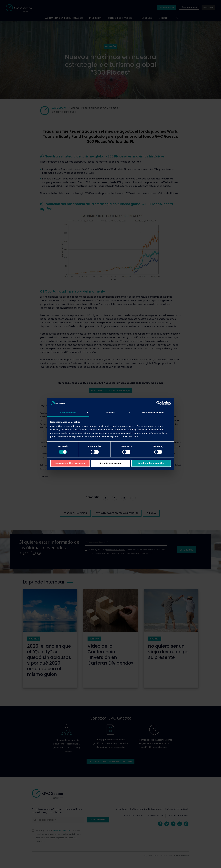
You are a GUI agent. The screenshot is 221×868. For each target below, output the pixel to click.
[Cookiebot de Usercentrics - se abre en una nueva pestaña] (158, 403)
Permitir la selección (111, 463)
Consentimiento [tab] (68, 413)
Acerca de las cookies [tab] (153, 413)
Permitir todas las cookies (151, 463)
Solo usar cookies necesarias (70, 463)
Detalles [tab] (111, 413)
